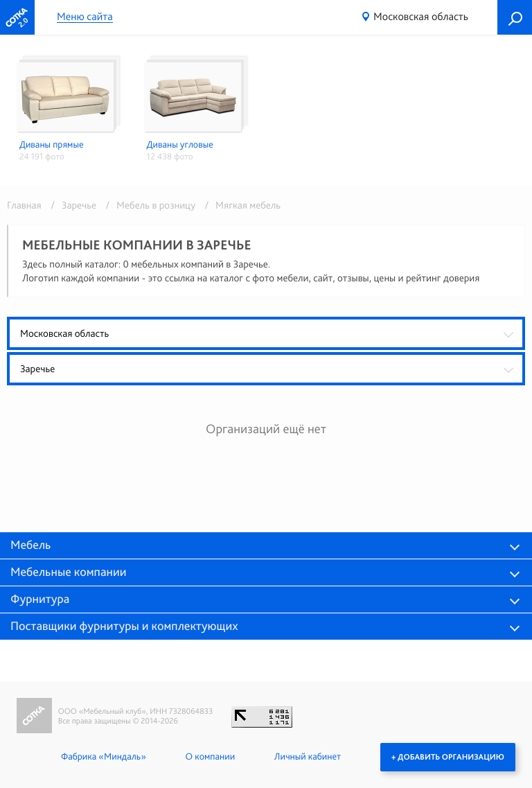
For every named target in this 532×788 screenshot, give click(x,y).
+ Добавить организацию (448, 757)
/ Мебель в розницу (149, 205)
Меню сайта (85, 17)
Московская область (421, 16)
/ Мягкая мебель (239, 205)
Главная (24, 205)
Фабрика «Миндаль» (104, 757)
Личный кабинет (308, 757)
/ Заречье (71, 205)
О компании (210, 757)
